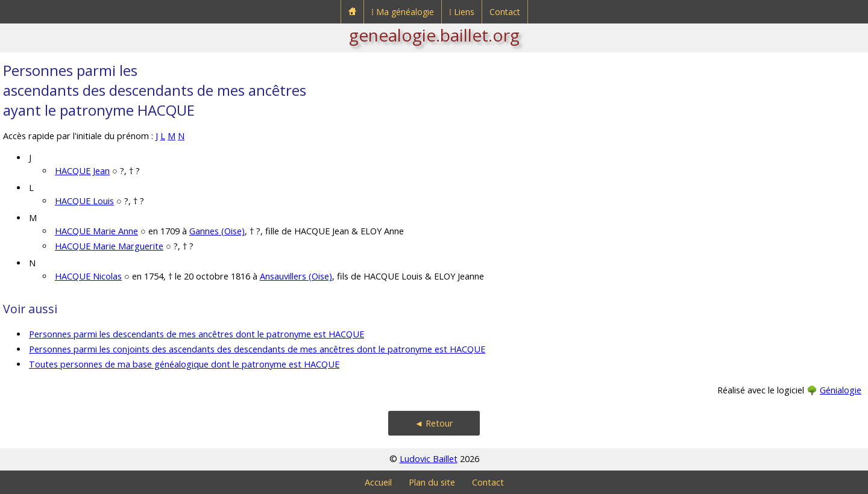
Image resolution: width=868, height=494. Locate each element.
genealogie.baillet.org (434, 35)
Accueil (378, 482)
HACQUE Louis (84, 201)
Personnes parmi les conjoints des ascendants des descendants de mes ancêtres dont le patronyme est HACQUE (257, 349)
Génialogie (841, 390)
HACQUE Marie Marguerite (109, 246)
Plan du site (432, 482)
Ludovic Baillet (429, 459)
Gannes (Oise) (217, 231)
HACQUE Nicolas (88, 276)
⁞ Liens (462, 12)
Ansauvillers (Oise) (296, 276)
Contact (505, 12)
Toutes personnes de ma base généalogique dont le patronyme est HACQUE (184, 364)
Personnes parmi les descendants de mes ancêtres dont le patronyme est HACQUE (197, 334)
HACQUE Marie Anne (96, 231)
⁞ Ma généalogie (403, 12)
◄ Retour (434, 423)
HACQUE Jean (82, 171)
